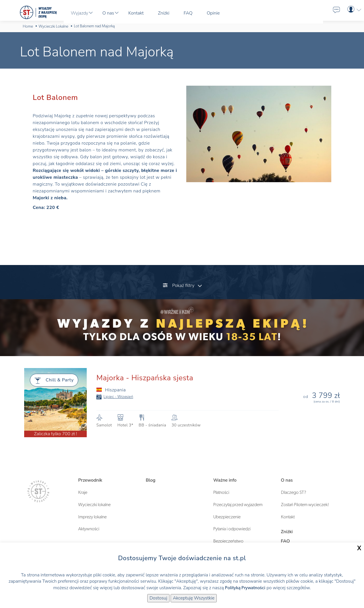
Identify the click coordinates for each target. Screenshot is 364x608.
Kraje (83, 492)
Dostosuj (158, 598)
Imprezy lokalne (92, 517)
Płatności (221, 492)
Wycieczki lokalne (94, 505)
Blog (151, 480)
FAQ (286, 541)
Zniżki (287, 532)
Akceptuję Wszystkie (194, 598)
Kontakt (288, 517)
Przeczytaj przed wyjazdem (238, 505)
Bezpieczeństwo (228, 541)
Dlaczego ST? (293, 492)
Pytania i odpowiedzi (232, 529)
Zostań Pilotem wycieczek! (305, 505)
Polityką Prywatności (245, 588)
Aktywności (89, 529)
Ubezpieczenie (227, 517)
